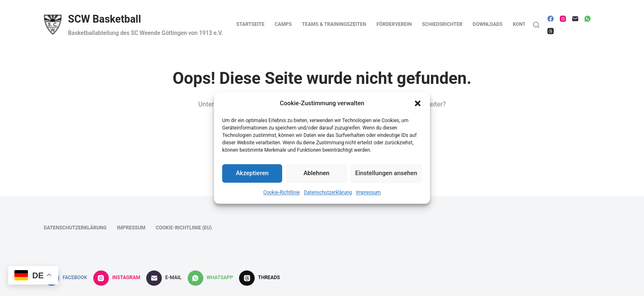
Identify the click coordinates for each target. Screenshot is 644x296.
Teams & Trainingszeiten (334, 24)
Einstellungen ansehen (386, 176)
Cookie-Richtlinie (282, 195)
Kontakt (524, 24)
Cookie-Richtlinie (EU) (184, 228)
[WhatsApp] (588, 19)
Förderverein (394, 24)
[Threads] (551, 31)
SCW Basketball (105, 19)
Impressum (368, 195)
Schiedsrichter (442, 24)
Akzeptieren (252, 176)
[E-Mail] (575, 19)
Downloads (488, 24)
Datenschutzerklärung (328, 195)
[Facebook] (551, 19)
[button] (418, 106)
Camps (283, 24)
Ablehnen (316, 176)
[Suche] (536, 25)
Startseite (250, 24)
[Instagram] (563, 19)
